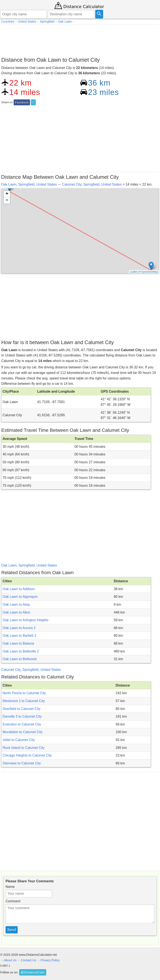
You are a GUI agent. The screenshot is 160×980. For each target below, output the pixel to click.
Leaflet (133, 272)
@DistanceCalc (33, 972)
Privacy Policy (50, 960)
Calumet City (72, 184)
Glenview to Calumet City (22, 763)
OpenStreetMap (150, 272)
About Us (10, 960)
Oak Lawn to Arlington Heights (25, 620)
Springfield (26, 184)
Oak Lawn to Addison (19, 589)
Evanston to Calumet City (22, 724)
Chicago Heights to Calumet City (27, 755)
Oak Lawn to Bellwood (19, 659)
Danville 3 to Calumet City (22, 716)
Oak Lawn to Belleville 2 (21, 651)
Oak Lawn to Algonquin (20, 597)
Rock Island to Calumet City (24, 748)
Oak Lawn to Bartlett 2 (19, 636)
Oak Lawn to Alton (16, 612)
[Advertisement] (80, 40)
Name (10, 887)
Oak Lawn (9, 184)
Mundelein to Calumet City (23, 732)
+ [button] (7, 194)
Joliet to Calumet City (19, 740)
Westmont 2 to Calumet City (24, 701)
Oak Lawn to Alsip (16, 604)
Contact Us (28, 960)
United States (46, 184)
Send (12, 930)
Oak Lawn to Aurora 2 (19, 628)
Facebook (22, 102)
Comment (13, 901)
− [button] (7, 200)
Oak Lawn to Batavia (18, 643)
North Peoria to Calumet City (24, 693)
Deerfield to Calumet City (22, 709)
